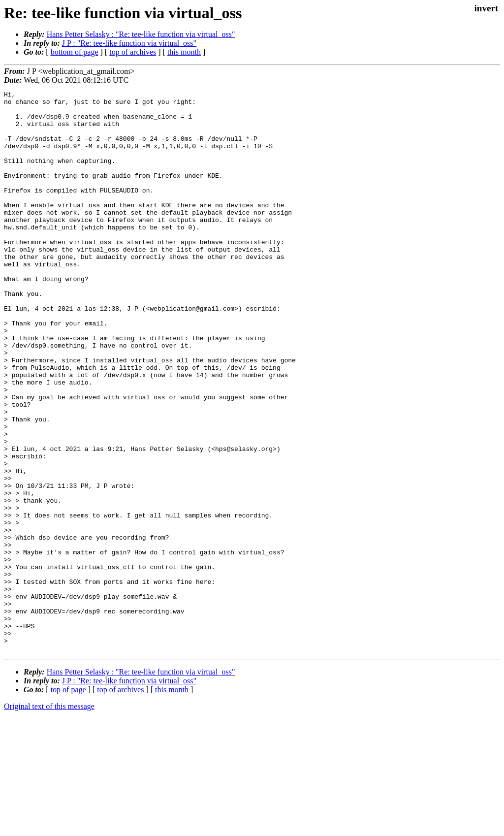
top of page (68, 802)
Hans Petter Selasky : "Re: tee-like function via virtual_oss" (141, 34)
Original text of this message (49, 819)
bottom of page (75, 52)
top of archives (133, 52)
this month (184, 52)
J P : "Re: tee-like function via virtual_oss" (129, 43)
